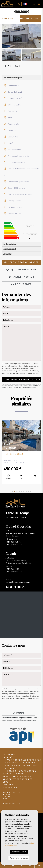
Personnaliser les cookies (19, 858)
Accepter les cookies (19, 852)
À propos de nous (14, 774)
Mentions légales (11, 792)
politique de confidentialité (17, 368)
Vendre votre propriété (18, 779)
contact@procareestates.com (18, 582)
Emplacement (9, 249)
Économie (8, 254)
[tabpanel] (21, 452)
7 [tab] (26, 492)
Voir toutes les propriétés (24, 760)
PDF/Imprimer (21, 284)
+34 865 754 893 (13, 569)
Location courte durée (22, 771)
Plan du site (9, 799)
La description (10, 244)
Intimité (6, 794)
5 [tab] (22, 492)
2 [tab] (15, 492)
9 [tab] (31, 492)
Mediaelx (18, 805)
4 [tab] (19, 492)
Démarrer (9, 754)
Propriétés (10, 757)
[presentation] (14, 705)
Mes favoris (10, 787)
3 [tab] (17, 492)
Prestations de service (17, 776)
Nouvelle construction (22, 765)
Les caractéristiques (12, 78)
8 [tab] (28, 492)
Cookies (7, 797)
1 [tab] (12, 492)
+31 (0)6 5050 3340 (14, 545)
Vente (11, 768)
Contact (8, 785)
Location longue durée (21, 763)
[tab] (21, 78)
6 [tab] (24, 492)
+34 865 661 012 (13, 542)
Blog (6, 782)
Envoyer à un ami (21, 277)
